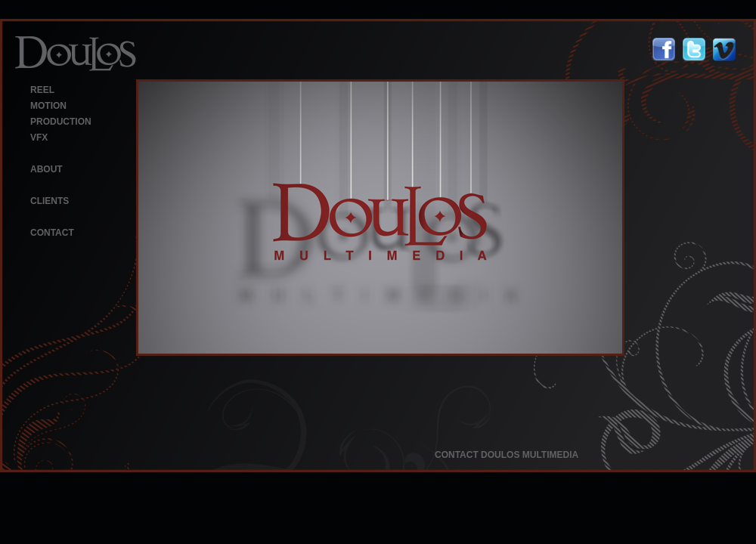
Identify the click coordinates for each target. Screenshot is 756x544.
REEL (42, 90)
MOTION (48, 106)
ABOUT (46, 169)
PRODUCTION (61, 122)
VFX (39, 138)
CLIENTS (50, 201)
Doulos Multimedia (76, 54)
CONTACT (52, 233)
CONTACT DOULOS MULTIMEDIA (507, 455)
